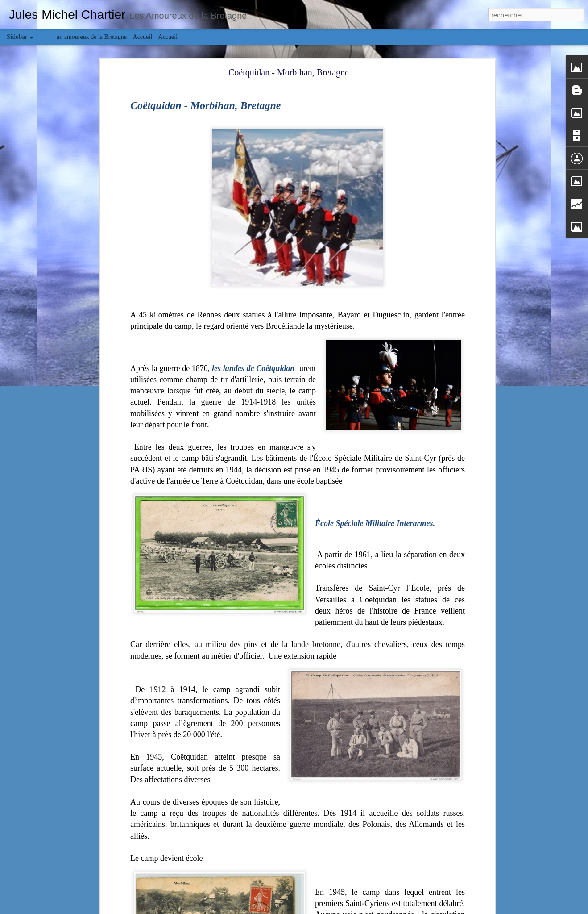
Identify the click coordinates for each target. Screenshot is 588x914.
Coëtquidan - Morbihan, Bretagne (289, 72)
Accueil (143, 37)
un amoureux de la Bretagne (91, 37)
